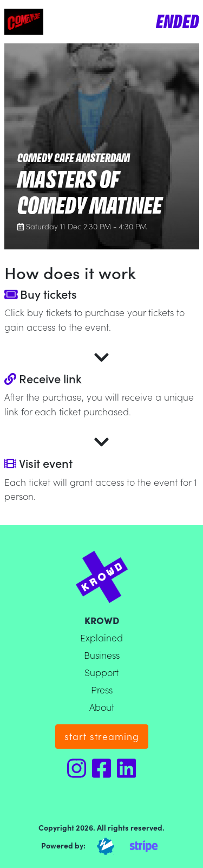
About (102, 707)
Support (101, 672)
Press (102, 689)
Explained (101, 637)
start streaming (102, 736)
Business (102, 655)
